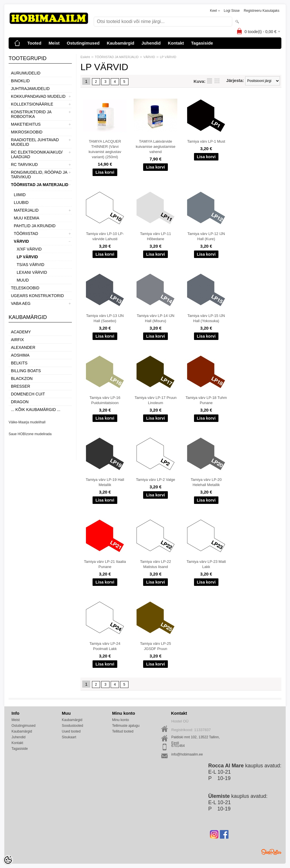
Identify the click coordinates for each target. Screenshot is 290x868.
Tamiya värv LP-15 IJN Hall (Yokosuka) (206, 318)
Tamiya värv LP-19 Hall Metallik (105, 482)
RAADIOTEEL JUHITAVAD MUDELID (35, 142)
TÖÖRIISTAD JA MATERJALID (40, 185)
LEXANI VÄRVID (32, 272)
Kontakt (176, 43)
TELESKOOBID (25, 288)
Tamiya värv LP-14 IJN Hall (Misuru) (156, 318)
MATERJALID (26, 210)
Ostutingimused (83, 43)
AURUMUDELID (26, 73)
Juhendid (151, 43)
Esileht (85, 57)
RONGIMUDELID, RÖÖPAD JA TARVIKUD (39, 175)
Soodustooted (72, 726)
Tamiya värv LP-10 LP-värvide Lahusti (105, 236)
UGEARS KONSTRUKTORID (37, 296)
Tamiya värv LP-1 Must (206, 141)
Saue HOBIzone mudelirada (30, 434)
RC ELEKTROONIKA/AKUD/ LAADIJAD (37, 154)
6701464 (178, 746)
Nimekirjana (210, 81)
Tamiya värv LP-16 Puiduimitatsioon (105, 400)
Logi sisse (232, 11)
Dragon (20, 402)
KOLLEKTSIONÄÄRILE (32, 104)
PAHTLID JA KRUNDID (35, 226)
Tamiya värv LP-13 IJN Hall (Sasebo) (105, 318)
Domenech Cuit (28, 394)
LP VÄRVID (27, 257)
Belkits (19, 363)
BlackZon (22, 378)
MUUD (23, 280)
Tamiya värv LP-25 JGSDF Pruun (155, 646)
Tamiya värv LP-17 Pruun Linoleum (155, 400)
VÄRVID (21, 241)
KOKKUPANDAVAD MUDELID (38, 96)
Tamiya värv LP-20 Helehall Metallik (206, 482)
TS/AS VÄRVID (30, 265)
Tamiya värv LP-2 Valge (155, 480)
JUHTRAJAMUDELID (30, 89)
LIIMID (20, 195)
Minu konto (121, 720)
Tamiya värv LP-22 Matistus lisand (155, 564)
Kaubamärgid (120, 43)
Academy (21, 332)
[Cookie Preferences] (8, 860)
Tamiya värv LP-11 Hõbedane (155, 236)
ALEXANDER (23, 347)
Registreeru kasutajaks (262, 11)
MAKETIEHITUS (26, 124)
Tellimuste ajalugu (126, 726)
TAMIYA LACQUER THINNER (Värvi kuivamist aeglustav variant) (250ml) (105, 149)
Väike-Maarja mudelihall (27, 422)
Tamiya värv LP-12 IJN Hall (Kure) (206, 236)
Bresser (21, 386)
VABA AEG (21, 303)
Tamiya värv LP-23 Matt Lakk (206, 564)
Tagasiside (202, 43)
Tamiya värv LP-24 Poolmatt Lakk (105, 646)
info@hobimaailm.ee (187, 754)
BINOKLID (20, 81)
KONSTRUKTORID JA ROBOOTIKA (31, 114)
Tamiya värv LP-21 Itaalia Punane (105, 564)
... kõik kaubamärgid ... (36, 410)
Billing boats (26, 371)
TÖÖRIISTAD (26, 234)
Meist (54, 43)
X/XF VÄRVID (29, 249)
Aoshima (20, 355)
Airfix (17, 340)
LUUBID (21, 202)
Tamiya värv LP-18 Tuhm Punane (206, 400)
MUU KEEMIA (27, 218)
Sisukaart (69, 737)
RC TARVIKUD (24, 165)
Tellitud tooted (123, 731)
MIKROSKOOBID (27, 132)
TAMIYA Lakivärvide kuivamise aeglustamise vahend (155, 147)
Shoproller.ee (271, 852)
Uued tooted (71, 731)
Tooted (34, 43)
